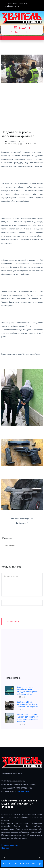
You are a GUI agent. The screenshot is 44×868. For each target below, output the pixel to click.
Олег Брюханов (23, 791)
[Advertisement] (22, 105)
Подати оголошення (22, 30)
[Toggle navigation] (5, 38)
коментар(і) (11, 144)
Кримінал (12, 141)
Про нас (5, 848)
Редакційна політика (11, 845)
